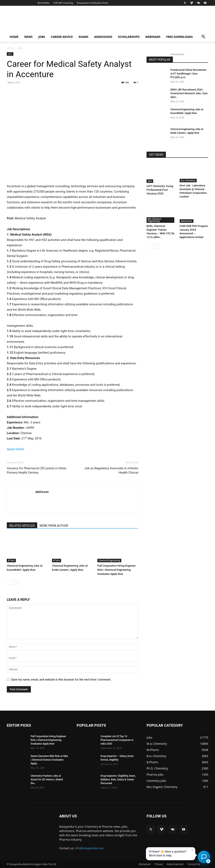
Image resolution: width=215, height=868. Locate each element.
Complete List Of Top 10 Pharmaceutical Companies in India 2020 (117, 740)
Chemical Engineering (109, 560)
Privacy (159, 864)
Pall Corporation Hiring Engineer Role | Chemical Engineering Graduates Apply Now (117, 570)
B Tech (11, 560)
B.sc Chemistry (188, 180)
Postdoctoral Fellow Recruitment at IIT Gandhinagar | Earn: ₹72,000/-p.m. (188, 74)
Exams (83, 37)
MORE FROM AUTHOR (54, 526)
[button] (203, 37)
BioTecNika (43, 3)
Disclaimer (145, 864)
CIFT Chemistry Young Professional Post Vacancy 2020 (160, 190)
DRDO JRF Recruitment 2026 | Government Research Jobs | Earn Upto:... (189, 93)
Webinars (153, 37)
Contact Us (194, 864)
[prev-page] (9, 582)
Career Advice (62, 37)
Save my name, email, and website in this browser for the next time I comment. (61, 680)
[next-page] (16, 582)
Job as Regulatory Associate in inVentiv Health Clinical (111, 470)
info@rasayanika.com (89, 848)
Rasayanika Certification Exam (93, 3)
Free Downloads (179, 37)
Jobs (42, 37)
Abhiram (42, 492)
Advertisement (175, 864)
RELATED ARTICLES (22, 526)
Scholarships (129, 37)
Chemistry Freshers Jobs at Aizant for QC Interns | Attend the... (47, 780)
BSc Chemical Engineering (154, 220)
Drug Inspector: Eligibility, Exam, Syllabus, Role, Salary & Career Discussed (118, 780)
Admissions (103, 37)
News (28, 37)
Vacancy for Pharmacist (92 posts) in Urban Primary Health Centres (37, 470)
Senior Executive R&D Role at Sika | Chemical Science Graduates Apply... (49, 760)
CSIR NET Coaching (63, 3)
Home (14, 37)
